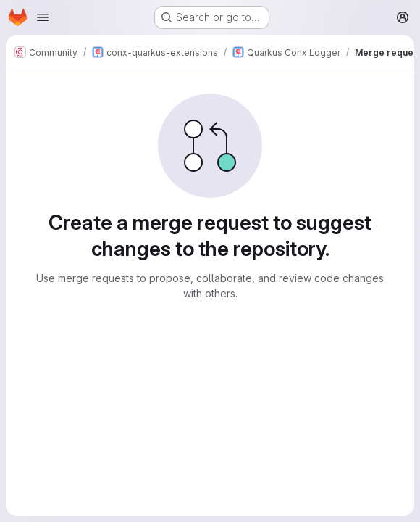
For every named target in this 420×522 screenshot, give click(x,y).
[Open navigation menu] (43, 17)
